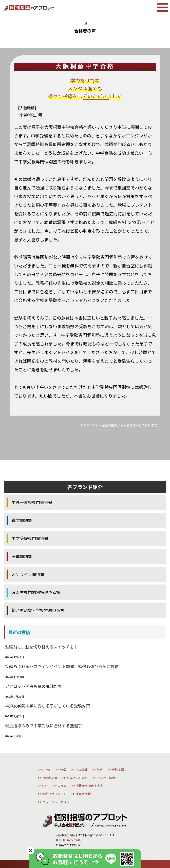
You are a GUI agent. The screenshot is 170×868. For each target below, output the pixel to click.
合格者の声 (50, 778)
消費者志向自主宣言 (89, 786)
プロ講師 (81, 770)
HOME (47, 770)
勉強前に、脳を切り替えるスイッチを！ (41, 647)
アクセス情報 (106, 778)
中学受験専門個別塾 (30, 538)
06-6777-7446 (72, 840)
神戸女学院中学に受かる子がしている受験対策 (48, 706)
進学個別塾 (22, 520)
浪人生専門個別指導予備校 (36, 592)
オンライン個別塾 (28, 574)
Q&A (45, 786)
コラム (62, 786)
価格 (100, 770)
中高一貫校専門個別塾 (32, 502)
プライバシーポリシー (58, 802)
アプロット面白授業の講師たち (33, 686)
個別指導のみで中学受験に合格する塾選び (44, 725)
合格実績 (118, 770)
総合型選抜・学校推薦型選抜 (38, 610)
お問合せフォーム (54, 794)
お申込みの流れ (77, 778)
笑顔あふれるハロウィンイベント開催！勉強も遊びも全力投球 (62, 666)
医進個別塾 (22, 556)
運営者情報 (83, 794)
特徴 (63, 770)
